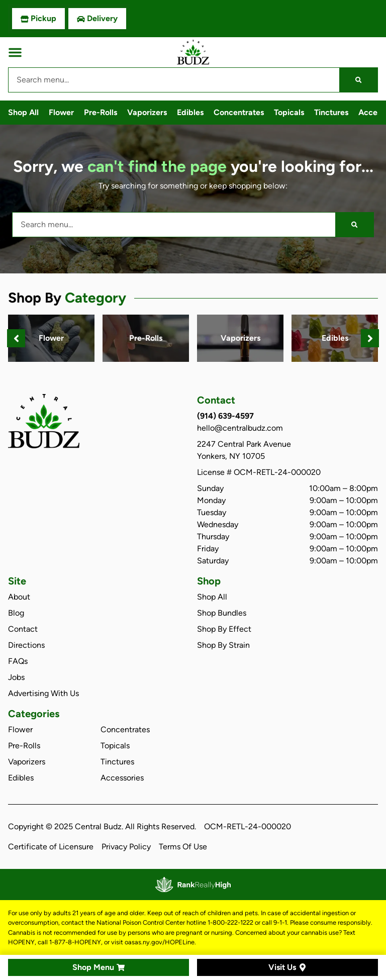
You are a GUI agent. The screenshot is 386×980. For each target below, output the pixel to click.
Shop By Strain (223, 645)
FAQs (18, 661)
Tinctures (331, 112)
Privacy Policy (126, 847)
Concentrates (239, 112)
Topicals (289, 112)
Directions (26, 645)
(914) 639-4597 (225, 416)
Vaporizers (147, 112)
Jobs (16, 677)
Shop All (23, 112)
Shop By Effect (224, 629)
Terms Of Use (183, 847)
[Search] (358, 80)
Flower (61, 112)
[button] (15, 52)
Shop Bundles (222, 613)
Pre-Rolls (101, 112)
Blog (16, 613)
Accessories (122, 778)
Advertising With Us (43, 693)
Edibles (190, 112)
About (19, 597)
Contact (23, 629)
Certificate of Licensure (51, 847)
